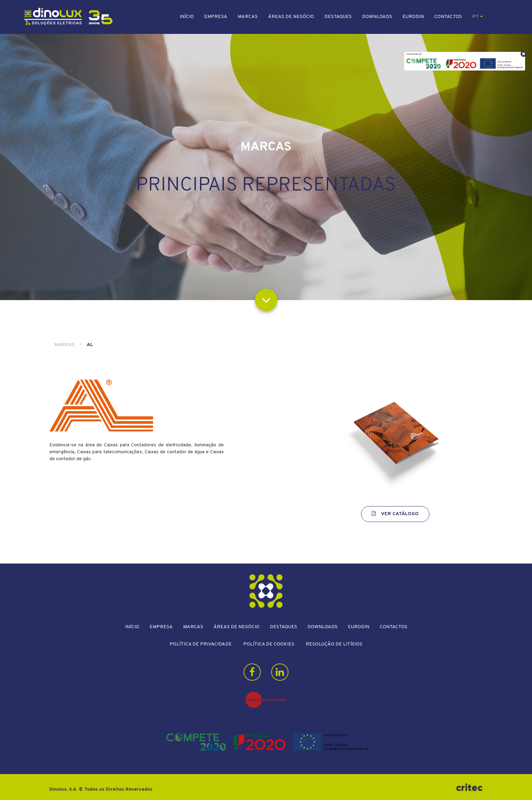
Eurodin (413, 17)
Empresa (216, 17)
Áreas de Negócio (291, 17)
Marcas (248, 17)
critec (469, 788)
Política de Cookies (269, 644)
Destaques (338, 17)
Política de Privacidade (201, 644)
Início (187, 17)
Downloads (377, 17)
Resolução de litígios (334, 644)
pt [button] (478, 17)
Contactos (448, 17)
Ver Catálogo (395, 514)
